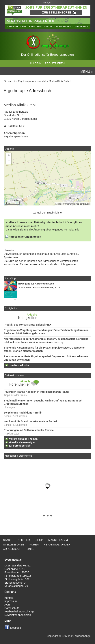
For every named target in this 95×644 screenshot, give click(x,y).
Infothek (24, 540)
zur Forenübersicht (20, 446)
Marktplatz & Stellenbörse (18, 456)
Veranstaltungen (57, 545)
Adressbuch (12, 549)
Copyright (52, 636)
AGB (7, 605)
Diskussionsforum (14, 375)
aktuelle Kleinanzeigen (22, 442)
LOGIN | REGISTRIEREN (47, 63)
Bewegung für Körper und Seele (36, 284)
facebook (15, 628)
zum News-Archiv (19, 365)
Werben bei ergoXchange (19, 612)
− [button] (9, 161)
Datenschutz (12, 608)
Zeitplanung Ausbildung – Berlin (23, 413)
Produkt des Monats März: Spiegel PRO (27, 325)
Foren (34, 545)
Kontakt (9, 598)
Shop (39, 540)
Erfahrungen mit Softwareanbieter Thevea (29, 430)
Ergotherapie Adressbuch (31, 81)
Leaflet (58, 204)
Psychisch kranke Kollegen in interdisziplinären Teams (37, 392)
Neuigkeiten (11, 308)
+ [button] (9, 156)
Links (31, 549)
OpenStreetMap (72, 204)
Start (7, 540)
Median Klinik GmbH (60, 81)
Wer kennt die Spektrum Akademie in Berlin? (31, 421)
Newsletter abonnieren (18, 615)
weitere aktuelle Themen (23, 439)
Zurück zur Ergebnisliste (47, 213)
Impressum (11, 601)
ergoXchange (83, 636)
